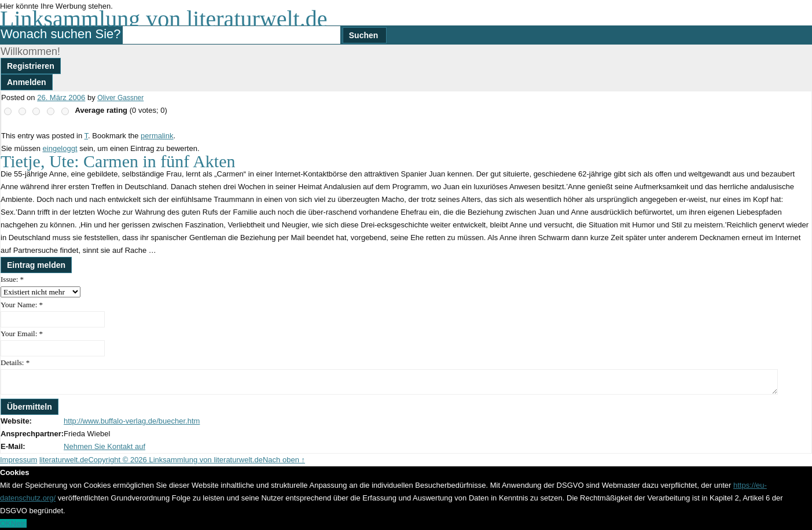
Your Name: (22, 305)
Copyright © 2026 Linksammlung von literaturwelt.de (175, 460)
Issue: (12, 279)
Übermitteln (30, 407)
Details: (15, 362)
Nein (19, 523)
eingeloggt (60, 148)
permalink (157, 136)
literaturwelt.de (64, 460)
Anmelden (27, 82)
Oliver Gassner (120, 98)
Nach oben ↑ (284, 460)
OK (5, 523)
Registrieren (31, 66)
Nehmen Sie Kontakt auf (104, 446)
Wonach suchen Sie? (61, 34)
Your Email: (22, 334)
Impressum (19, 460)
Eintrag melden (36, 265)
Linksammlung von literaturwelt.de (163, 19)
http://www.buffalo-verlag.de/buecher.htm (132, 421)
